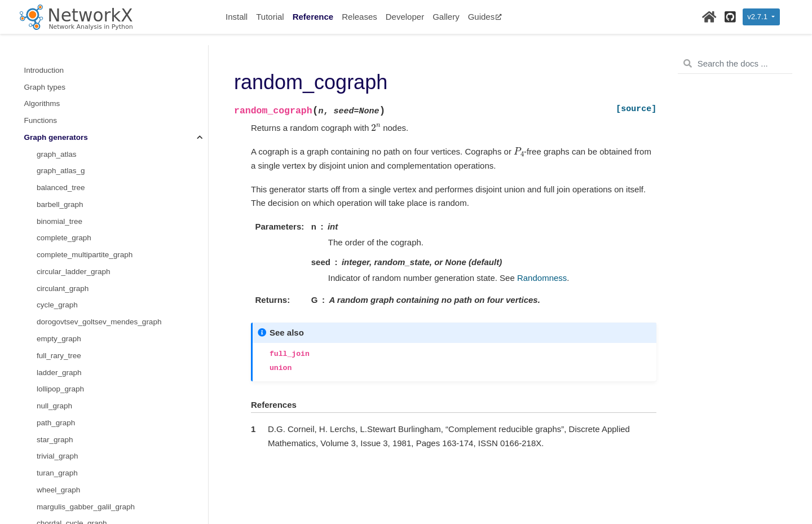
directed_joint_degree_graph (85, 221)
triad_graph (56, 154)
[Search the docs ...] (735, 64)
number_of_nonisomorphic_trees (92, 137)
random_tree (58, 87)
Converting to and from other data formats (95, 373)
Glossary (39, 490)
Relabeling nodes (54, 389)
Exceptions (43, 457)
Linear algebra (48, 356)
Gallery (446, 17)
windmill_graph (62, 53)
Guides (485, 17)
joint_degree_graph (69, 188)
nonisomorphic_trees (72, 120)
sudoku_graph (61, 339)
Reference (313, 17)
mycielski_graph (64, 255)
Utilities (37, 474)
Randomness (47, 440)
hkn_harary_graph (68, 289)
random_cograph (68, 305)
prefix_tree (55, 104)
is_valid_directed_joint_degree (88, 204)
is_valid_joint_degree (72, 171)
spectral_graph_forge (73, 70)
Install (237, 17)
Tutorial (270, 17)
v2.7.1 (758, 17)
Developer (405, 17)
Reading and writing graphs (70, 406)
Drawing (38, 423)
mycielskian (56, 238)
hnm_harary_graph (69, 272)
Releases (359, 17)
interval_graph (61, 322)
